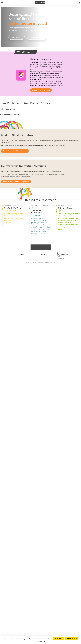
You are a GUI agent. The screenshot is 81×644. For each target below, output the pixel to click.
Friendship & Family (36, 574)
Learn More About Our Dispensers (16, 550)
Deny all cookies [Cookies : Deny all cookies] (72, 639)
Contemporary (8, 574)
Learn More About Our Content (15, 519)
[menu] (2, 3)
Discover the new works (41, 90)
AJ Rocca (61, 579)
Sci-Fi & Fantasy (62, 574)
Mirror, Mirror (65, 577)
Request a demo (37, 37)
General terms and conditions (44, 628)
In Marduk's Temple (14, 577)
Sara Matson (36, 584)
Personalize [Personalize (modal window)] (41, 642)
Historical (16, 574)
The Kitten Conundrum (37, 580)
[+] (10, 591)
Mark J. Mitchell (10, 579)
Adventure (46, 574)
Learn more (17, 37)
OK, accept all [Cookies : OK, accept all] (59, 639)
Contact (55, 628)
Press (16, 628)
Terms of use (22, 628)
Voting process (31, 628)
